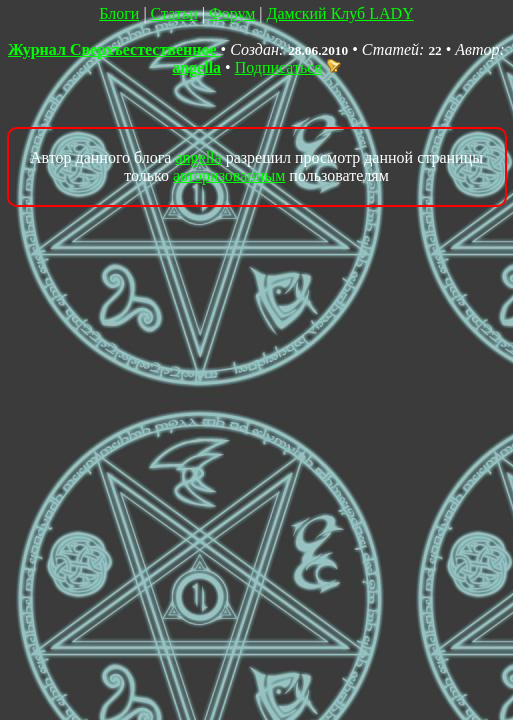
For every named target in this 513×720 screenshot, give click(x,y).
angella (196, 67)
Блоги (119, 13)
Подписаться (288, 67)
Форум (232, 13)
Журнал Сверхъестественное (114, 49)
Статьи (174, 13)
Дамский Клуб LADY (340, 13)
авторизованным (229, 175)
